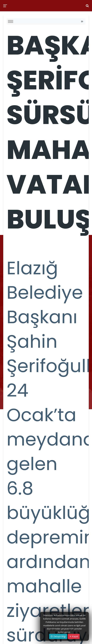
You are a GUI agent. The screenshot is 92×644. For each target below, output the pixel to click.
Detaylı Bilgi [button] (58, 636)
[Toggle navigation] (82, 21)
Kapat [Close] (74, 636)
